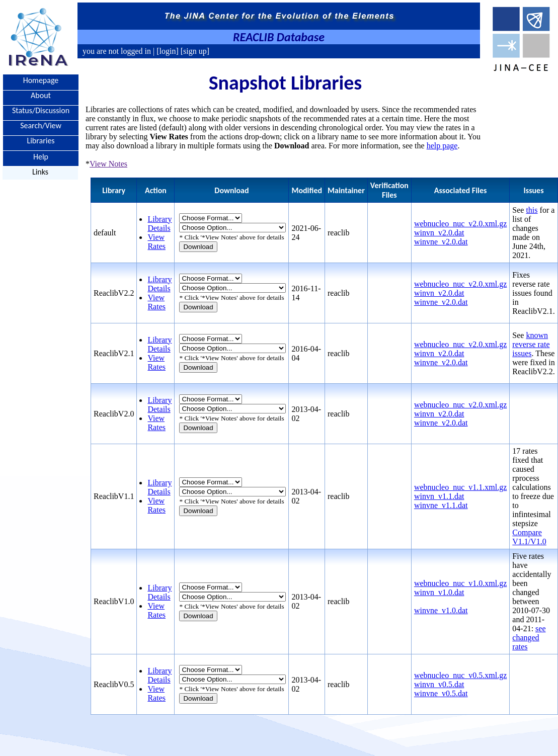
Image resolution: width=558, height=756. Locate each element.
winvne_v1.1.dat (441, 505)
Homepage (41, 80)
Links (40, 172)
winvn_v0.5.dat (439, 684)
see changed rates (529, 638)
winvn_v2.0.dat (439, 233)
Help (41, 156)
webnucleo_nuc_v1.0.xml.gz (460, 583)
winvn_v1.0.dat (439, 592)
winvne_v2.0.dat (441, 242)
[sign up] (194, 51)
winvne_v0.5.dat (441, 693)
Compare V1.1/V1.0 (529, 537)
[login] (168, 51)
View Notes (108, 164)
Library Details (160, 224)
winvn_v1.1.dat (439, 496)
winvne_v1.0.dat (441, 610)
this (532, 210)
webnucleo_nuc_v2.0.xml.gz (460, 224)
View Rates (156, 242)
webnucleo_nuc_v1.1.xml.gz (460, 487)
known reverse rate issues (531, 344)
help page (442, 146)
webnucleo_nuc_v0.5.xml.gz (460, 675)
